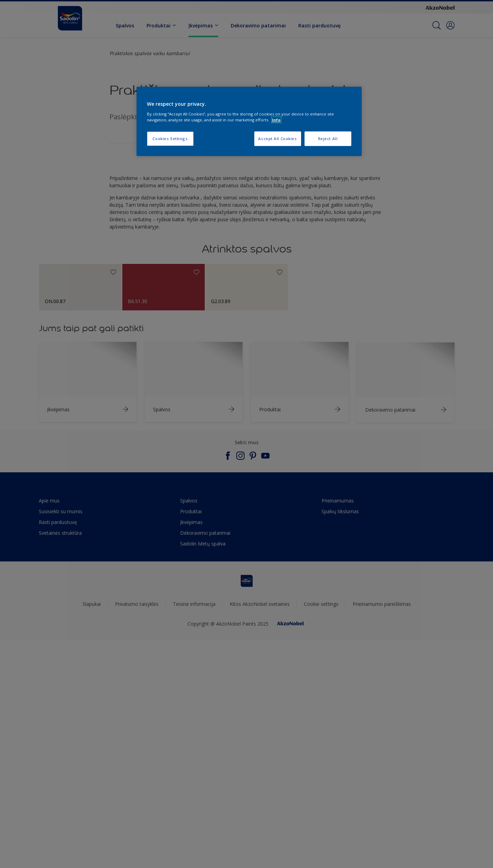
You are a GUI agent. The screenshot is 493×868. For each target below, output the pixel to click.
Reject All (328, 139)
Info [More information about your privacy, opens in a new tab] (276, 120)
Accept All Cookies (277, 139)
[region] (249, 121)
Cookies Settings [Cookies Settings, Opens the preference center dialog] (170, 139)
